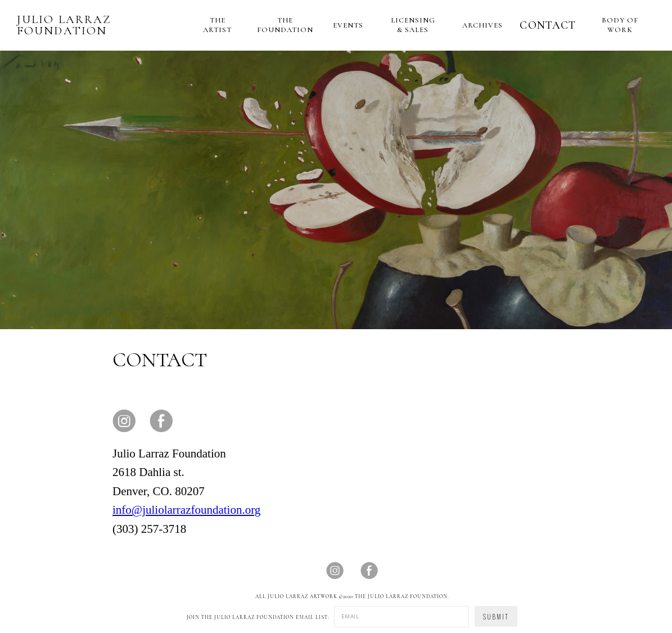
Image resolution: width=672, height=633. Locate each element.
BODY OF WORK (620, 25)
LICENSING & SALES (413, 25)
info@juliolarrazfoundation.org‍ (186, 510)
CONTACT (548, 25)
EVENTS (348, 25)
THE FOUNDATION (285, 25)
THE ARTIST (217, 25)
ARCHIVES (482, 25)
